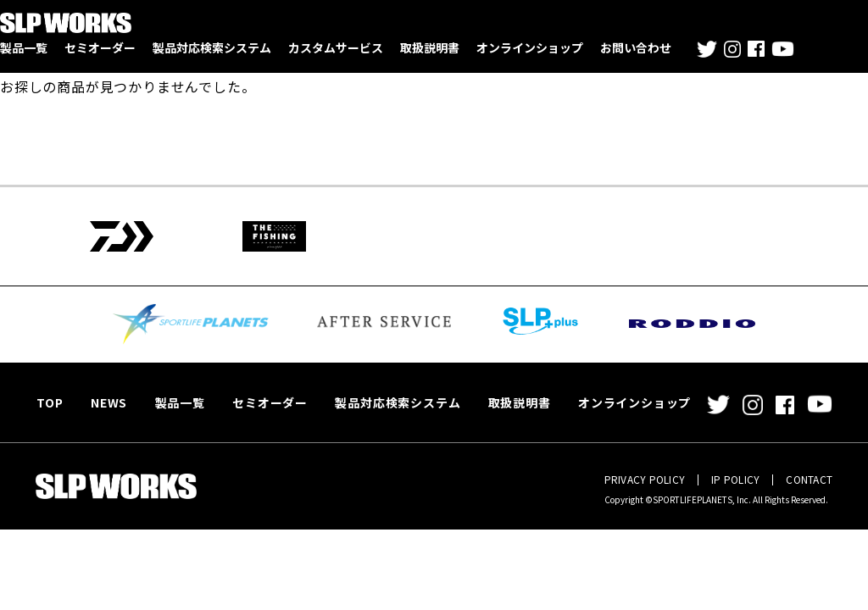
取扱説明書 (430, 47)
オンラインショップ (530, 47)
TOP (49, 402)
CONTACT (809, 479)
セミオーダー (100, 47)
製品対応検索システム (212, 47)
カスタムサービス (336, 47)
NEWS (106, 402)
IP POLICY (735, 479)
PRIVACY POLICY (645, 479)
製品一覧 (24, 47)
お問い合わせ (636, 47)
